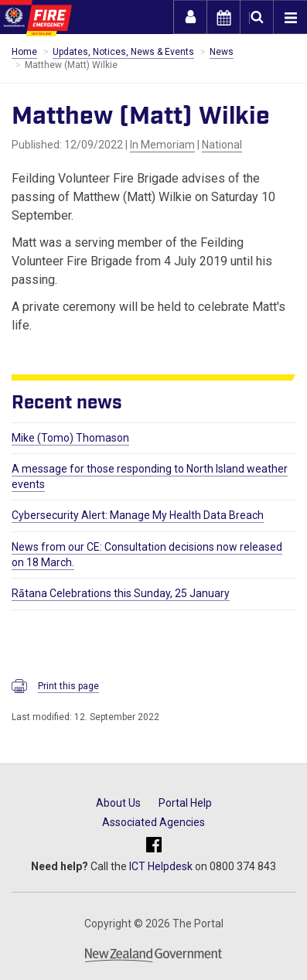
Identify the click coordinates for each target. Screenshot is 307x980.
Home (24, 52)
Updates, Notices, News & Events (123, 52)
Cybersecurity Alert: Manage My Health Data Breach (138, 515)
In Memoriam (162, 145)
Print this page (68, 686)
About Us (118, 803)
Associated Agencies (153, 822)
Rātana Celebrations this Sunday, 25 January (121, 593)
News (222, 52)
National (222, 145)
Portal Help (185, 803)
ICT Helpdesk (161, 866)
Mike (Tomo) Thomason (70, 438)
